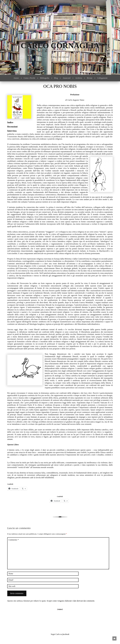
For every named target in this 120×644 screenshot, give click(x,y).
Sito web (12, 586)
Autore (16, 78)
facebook (66, 634)
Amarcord (67, 78)
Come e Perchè (29, 78)
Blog (56, 78)
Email (11, 580)
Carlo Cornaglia (60, 46)
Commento (14, 540)
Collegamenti (102, 78)
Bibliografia (45, 78)
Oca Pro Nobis (60, 86)
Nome (11, 574)
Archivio (79, 78)
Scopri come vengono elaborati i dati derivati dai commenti (71, 601)
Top (114, 638)
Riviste (90, 78)
